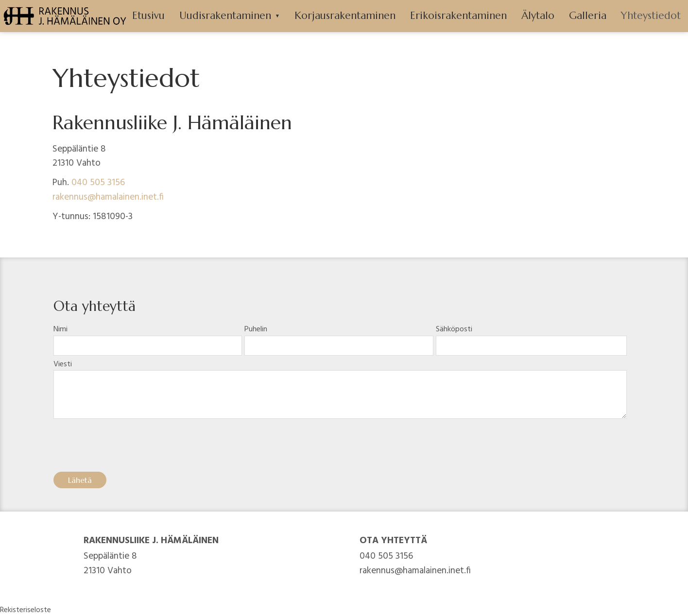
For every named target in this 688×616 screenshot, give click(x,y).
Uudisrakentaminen (225, 16)
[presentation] (127, 449)
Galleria (588, 16)
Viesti (63, 364)
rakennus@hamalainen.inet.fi (108, 197)
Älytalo (538, 16)
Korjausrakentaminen (345, 16)
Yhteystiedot (651, 16)
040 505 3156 (98, 183)
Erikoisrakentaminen (458, 16)
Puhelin (256, 329)
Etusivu (148, 16)
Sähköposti (454, 329)
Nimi (60, 329)
